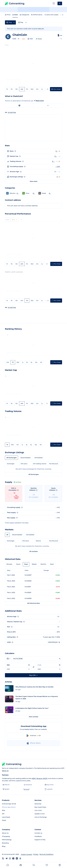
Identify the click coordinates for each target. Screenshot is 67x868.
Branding (5, 843)
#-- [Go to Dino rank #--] (34, 193)
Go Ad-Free (12, 307)
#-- (19, 39)
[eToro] (26, 789)
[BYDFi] (6, 789)
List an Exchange (41, 817)
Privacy (36, 854)
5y (31, 362)
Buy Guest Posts (40, 807)
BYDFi (45, 778)
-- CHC (58, 166)
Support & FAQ (40, 840)
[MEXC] (6, 785)
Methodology (7, 840)
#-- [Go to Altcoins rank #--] (18, 193)
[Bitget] (49, 785)
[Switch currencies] (34, 667)
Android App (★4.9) (9, 804)
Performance (37, 15)
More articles (34, 717)
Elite (4, 810)
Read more (40, 101)
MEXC (34, 778)
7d (27, 89)
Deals (4, 820)
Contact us (38, 833)
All (41, 362)
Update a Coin (40, 814)
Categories (24, 15)
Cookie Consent (27, 854)
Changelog (6, 836)
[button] (12, 193)
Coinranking (15, 3)
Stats (15, 15)
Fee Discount (54, 464)
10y (36, 362)
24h (22, 89)
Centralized (38, 458)
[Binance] (28, 785)
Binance (39, 778)
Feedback (38, 836)
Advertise (38, 804)
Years (52, 564)
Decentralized (25, 458)
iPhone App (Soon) (9, 807)
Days (26, 564)
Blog (4, 846)
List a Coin (38, 810)
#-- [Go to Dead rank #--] (50, 193)
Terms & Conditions (46, 854)
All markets (33, 551)
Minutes (9, 564)
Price (8, 15)
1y (42, 89)
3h (12, 89)
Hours (18, 564)
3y (46, 301)
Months (43, 564)
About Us (5, 771)
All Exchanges (11, 458)
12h (17, 89)
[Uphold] (48, 789)
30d (32, 89)
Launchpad (6, 817)
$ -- (56, 156)
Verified (17, 482)
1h (7, 89)
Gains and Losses (51, 15)
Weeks (34, 564)
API (3, 814)
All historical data (33, 603)
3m (37, 89)
